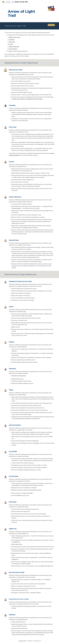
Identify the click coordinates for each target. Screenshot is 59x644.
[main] (25, 12)
